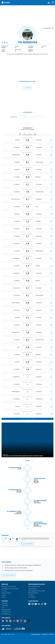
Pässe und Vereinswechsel (34, 587)
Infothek (3, 595)
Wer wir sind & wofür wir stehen (9, 587)
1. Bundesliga (5, 603)
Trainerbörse (31, 595)
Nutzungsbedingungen (36, 634)
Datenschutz (45, 634)
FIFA (13, 634)
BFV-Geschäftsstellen (33, 593)
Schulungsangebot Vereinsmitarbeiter (37, 591)
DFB (6, 634)
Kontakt (3, 597)
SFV (2, 634)
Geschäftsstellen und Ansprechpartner (10, 589)
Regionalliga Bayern (6, 610)
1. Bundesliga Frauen (6, 612)
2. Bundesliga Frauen (6, 614)
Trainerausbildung (32, 589)
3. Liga (3, 608)
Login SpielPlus (32, 597)
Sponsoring (4, 591)
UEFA (9, 634)
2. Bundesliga (5, 605)
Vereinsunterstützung (6, 593)
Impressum (51, 634)
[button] (2, 42)
